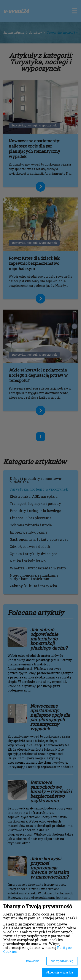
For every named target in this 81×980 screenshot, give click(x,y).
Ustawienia (32, 961)
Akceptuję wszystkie (60, 972)
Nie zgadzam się (62, 961)
